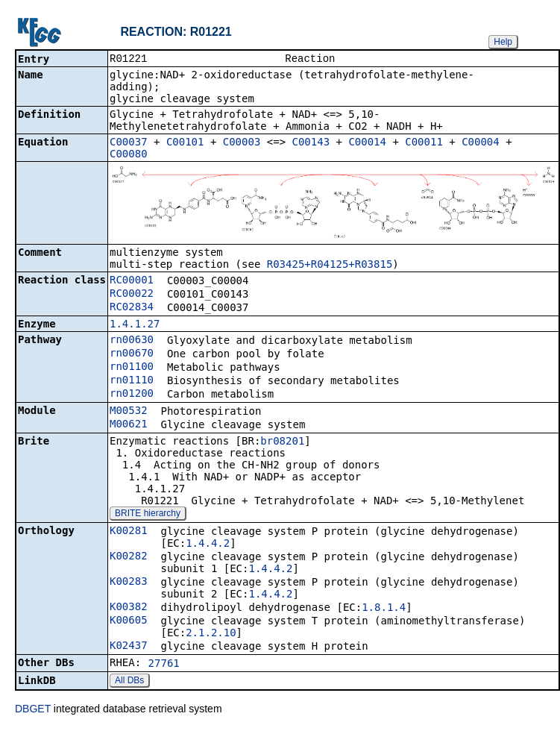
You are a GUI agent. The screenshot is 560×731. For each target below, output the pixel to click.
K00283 (129, 583)
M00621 (129, 425)
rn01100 (132, 368)
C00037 (129, 143)
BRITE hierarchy (148, 515)
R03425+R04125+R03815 (330, 266)
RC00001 (132, 281)
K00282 (129, 557)
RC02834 (132, 308)
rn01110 (132, 381)
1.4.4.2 (208, 545)
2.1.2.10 (211, 634)
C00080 (129, 155)
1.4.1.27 (135, 325)
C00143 (311, 143)
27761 (164, 665)
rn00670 (132, 354)
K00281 (129, 532)
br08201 (282, 442)
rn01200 (132, 395)
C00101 (185, 143)
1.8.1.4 (384, 609)
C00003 (242, 143)
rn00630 (132, 341)
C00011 (424, 143)
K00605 (129, 621)
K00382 (129, 608)
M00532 (129, 412)
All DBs (129, 682)
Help (503, 42)
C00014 (367, 143)
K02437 (129, 647)
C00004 (481, 143)
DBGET (33, 710)
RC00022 (132, 295)
